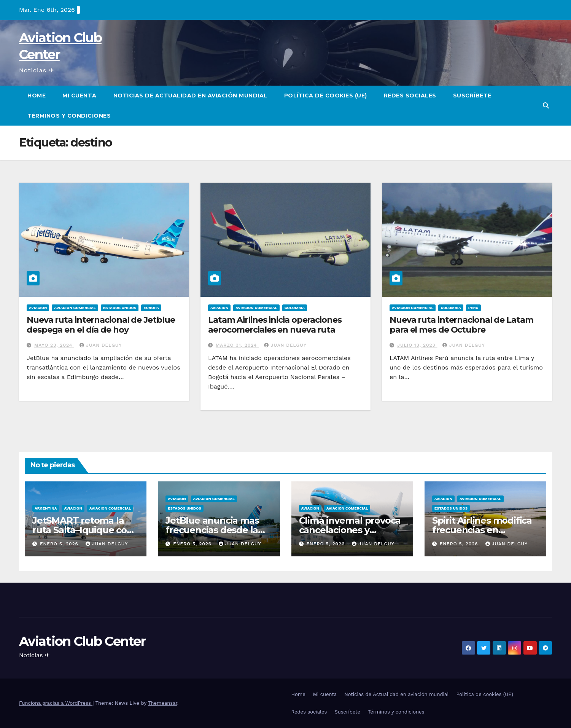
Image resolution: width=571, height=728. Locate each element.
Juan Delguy (101, 345)
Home (37, 96)
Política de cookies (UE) (326, 96)
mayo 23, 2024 (54, 345)
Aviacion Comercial (75, 308)
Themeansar (163, 703)
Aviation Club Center (82, 641)
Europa (151, 308)
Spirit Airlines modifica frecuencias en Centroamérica (482, 530)
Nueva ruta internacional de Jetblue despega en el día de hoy (101, 325)
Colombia (295, 308)
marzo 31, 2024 (237, 345)
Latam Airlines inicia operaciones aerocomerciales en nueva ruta (275, 325)
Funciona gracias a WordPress (56, 703)
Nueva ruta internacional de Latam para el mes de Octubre (461, 325)
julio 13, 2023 (417, 345)
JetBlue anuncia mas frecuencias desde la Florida (212, 530)
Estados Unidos (120, 308)
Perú (473, 308)
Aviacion (38, 308)
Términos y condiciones (69, 116)
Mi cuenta (80, 96)
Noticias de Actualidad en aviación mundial (190, 96)
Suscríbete (472, 96)
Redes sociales (410, 96)
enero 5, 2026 (60, 544)
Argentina (46, 508)
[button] (546, 106)
